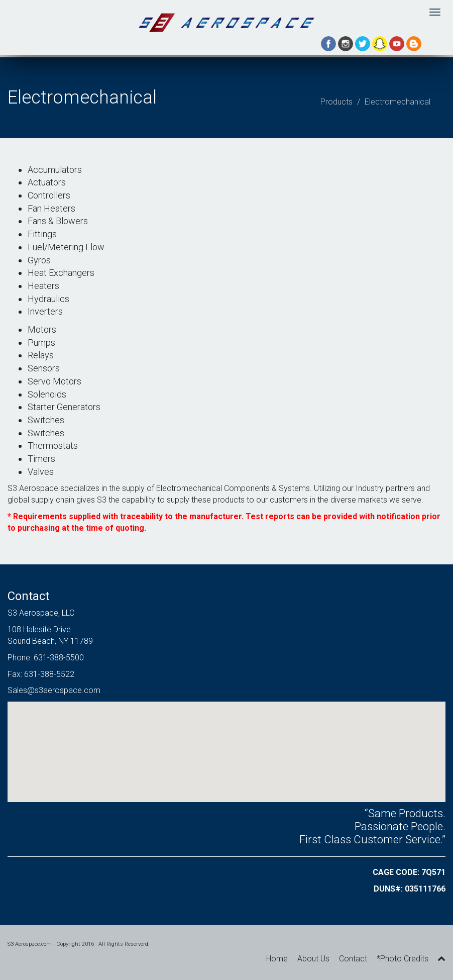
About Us (313, 959)
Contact (353, 959)
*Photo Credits (403, 959)
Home (277, 959)
